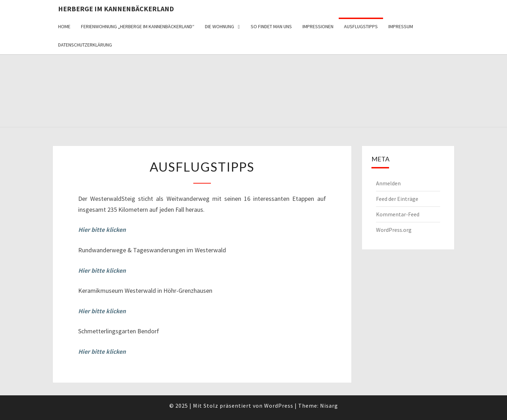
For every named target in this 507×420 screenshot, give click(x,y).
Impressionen (318, 26)
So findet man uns (271, 26)
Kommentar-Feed (398, 214)
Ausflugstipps (361, 26)
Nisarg (329, 406)
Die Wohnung (220, 26)
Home (64, 26)
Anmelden (388, 183)
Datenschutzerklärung (85, 45)
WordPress (279, 406)
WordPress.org (394, 230)
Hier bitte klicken (102, 311)
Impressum (401, 26)
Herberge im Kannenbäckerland (116, 9)
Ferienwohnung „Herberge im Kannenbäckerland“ (138, 26)
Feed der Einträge (397, 199)
